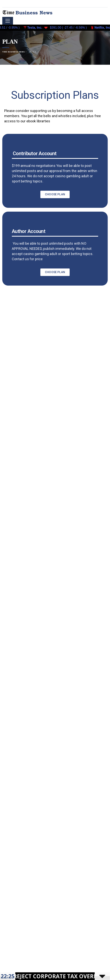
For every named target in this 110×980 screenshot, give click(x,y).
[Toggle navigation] (8, 21)
